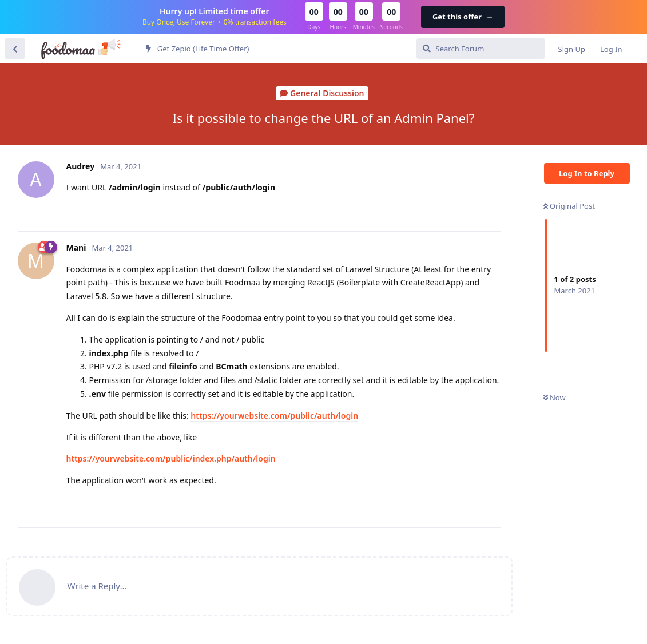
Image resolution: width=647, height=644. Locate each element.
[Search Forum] (481, 49)
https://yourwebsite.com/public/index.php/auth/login (171, 458)
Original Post (569, 206)
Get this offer (463, 17)
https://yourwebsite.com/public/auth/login (274, 416)
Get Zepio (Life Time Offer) (197, 49)
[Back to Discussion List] (15, 49)
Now (555, 397)
